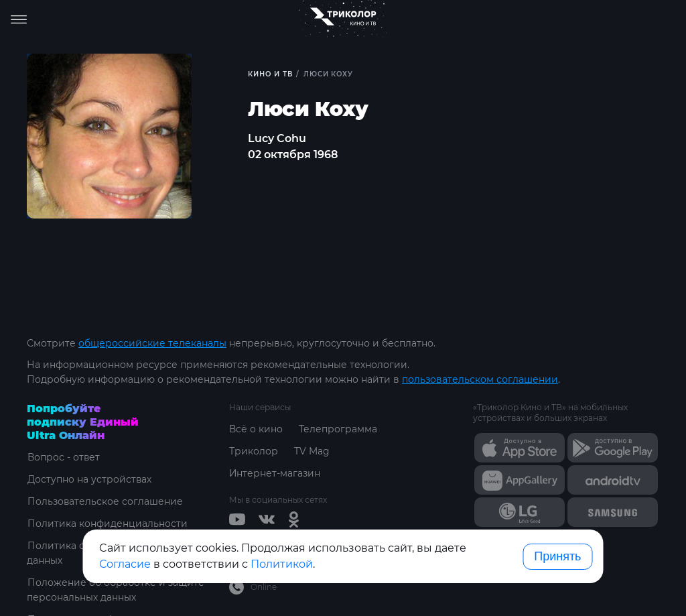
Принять (557, 556)
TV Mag (312, 451)
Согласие (125, 564)
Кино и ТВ (270, 74)
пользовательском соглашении (480, 379)
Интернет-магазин (275, 473)
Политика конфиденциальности (107, 523)
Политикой (282, 564)
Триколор (254, 451)
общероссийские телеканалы (152, 343)
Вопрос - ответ (63, 457)
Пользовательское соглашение (105, 501)
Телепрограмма (338, 429)
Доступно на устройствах (89, 479)
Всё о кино (256, 429)
